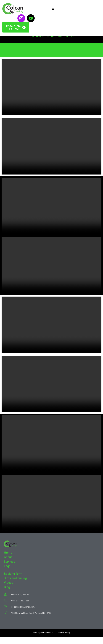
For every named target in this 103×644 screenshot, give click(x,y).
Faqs (8, 573)
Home (8, 559)
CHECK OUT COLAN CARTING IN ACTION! (51, 43)
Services (9, 568)
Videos (9, 589)
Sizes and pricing (15, 585)
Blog (7, 594)
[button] (53, 9)
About (8, 564)
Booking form (13, 580)
